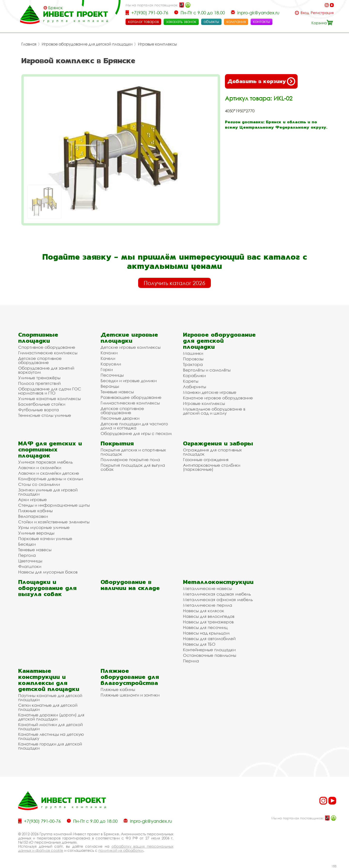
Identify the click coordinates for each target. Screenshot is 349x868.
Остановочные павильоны (210, 655)
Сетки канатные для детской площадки (48, 707)
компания (236, 22)
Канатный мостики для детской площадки (50, 727)
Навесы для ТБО (199, 644)
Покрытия (117, 443)
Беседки (27, 544)
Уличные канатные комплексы (49, 399)
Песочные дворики (120, 418)
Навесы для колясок (204, 611)
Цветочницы (30, 561)
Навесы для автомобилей (209, 639)
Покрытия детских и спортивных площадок (133, 452)
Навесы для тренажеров (208, 622)
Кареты (191, 381)
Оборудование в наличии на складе (130, 585)
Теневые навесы (117, 392)
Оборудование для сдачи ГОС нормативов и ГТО (50, 391)
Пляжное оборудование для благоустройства (130, 677)
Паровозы (193, 359)
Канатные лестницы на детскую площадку (51, 736)
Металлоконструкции (218, 582)
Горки (107, 369)
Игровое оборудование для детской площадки (87, 44)
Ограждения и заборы (218, 443)
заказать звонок (181, 22)
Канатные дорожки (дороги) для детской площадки (51, 717)
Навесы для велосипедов (209, 616)
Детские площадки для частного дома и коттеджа (134, 426)
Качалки (109, 353)
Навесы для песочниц (205, 627)
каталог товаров (143, 22)
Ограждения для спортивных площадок (212, 452)
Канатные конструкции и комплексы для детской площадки (49, 680)
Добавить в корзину (261, 81)
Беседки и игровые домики (129, 381)
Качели (108, 358)
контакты (262, 22)
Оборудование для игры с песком (136, 433)
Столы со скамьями (39, 484)
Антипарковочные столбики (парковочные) (212, 467)
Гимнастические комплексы (48, 353)
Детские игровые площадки (129, 338)
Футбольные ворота (39, 410)
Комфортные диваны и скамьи (51, 479)
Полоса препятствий (39, 383)
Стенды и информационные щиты (54, 505)
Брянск (56, 8)
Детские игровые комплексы (131, 347)
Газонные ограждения (206, 460)
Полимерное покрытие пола (130, 460)
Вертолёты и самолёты (207, 370)
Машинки (193, 353)
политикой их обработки (121, 850)
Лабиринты (194, 387)
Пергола (27, 555)
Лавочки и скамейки (40, 468)
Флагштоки (30, 566)
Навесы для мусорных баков (48, 572)
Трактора (193, 364)
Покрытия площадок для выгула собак (133, 467)
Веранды (110, 386)
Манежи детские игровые (210, 392)
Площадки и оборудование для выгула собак (47, 588)
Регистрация (322, 13)
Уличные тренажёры (39, 378)
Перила (191, 661)
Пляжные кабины (35, 511)
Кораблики (194, 376)
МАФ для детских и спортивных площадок (50, 449)
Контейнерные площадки (209, 650)
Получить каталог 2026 (174, 283)
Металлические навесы (207, 588)
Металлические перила (208, 605)
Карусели (111, 364)
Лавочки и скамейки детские (49, 473)
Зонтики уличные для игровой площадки (48, 492)
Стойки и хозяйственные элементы (54, 522)
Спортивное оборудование (47, 347)
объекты (211, 22)
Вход (305, 13)
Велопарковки (33, 516)
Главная (29, 44)
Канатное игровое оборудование (218, 398)
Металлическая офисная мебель (218, 600)
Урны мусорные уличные (44, 527)
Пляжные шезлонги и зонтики (130, 695)
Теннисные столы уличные (45, 415)
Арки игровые (32, 500)
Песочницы (112, 375)
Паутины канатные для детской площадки (50, 697)
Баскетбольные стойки (42, 404)
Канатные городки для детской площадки (50, 746)
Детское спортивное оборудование (40, 360)
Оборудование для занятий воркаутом (46, 370)
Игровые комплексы (157, 44)
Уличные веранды (36, 533)
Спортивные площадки (38, 338)
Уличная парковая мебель (45, 462)
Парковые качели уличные (45, 539)
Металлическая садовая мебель (217, 594)
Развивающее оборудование (131, 397)
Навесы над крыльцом (206, 633)
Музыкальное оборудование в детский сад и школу (214, 411)
